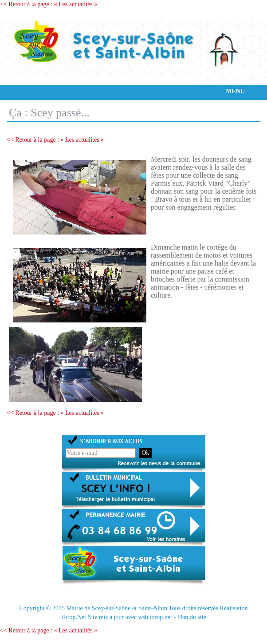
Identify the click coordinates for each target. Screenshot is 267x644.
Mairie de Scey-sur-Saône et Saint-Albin (117, 608)
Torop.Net (73, 617)
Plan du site (191, 617)
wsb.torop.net (155, 617)
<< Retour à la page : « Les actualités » (49, 4)
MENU (235, 91)
